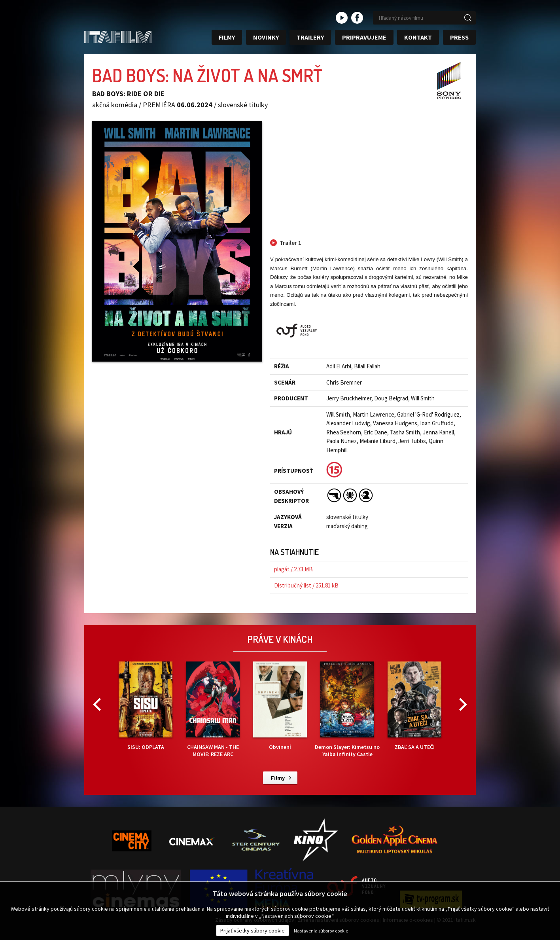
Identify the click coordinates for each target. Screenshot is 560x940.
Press (459, 37)
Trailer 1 (290, 243)
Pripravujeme (364, 37)
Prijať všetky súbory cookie (253, 931)
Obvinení (280, 706)
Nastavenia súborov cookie (321, 931)
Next (463, 704)
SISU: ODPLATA (146, 706)
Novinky (266, 37)
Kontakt (418, 37)
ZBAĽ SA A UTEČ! (414, 706)
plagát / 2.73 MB (293, 569)
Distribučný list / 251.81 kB (306, 585)
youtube (342, 18)
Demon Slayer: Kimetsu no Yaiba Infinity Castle (347, 710)
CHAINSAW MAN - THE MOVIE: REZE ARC (213, 710)
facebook (357, 18)
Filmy (227, 37)
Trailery (310, 37)
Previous (97, 704)
